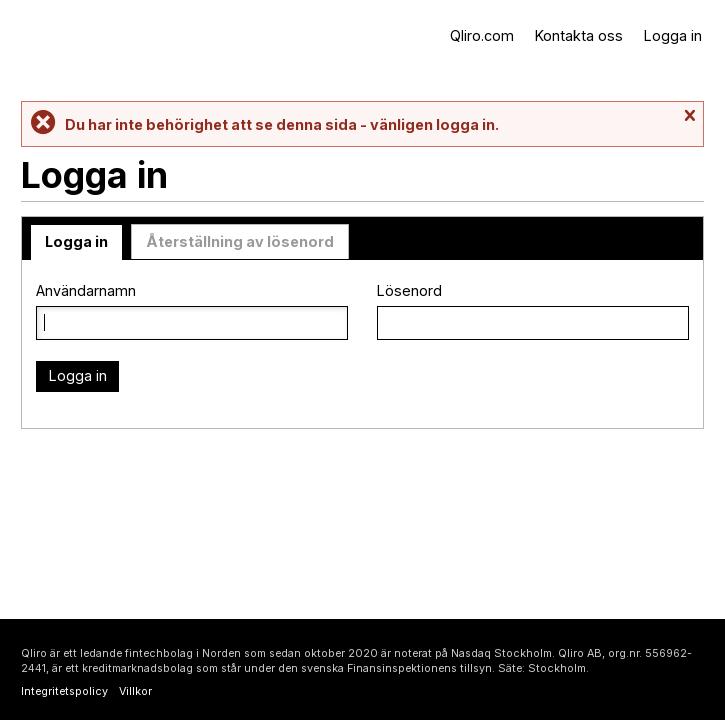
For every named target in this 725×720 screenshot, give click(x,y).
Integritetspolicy (64, 691)
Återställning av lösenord (240, 241)
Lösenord (409, 290)
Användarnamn (86, 290)
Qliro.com (482, 35)
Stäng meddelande (689, 116)
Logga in (673, 35)
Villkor (135, 691)
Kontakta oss (579, 35)
